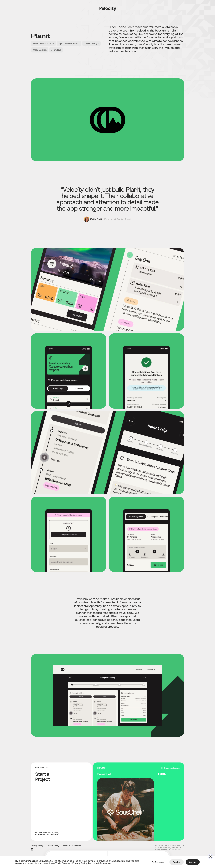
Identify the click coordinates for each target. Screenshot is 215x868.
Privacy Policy (37, 846)
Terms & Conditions (72, 846)
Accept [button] (193, 862)
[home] (107, 9)
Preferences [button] (158, 862)
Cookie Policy (53, 846)
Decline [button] (177, 862)
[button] (210, 856)
